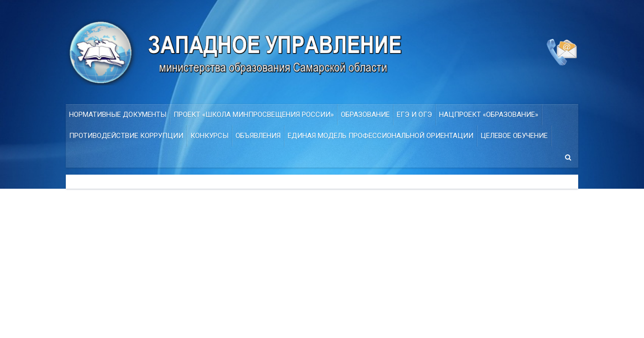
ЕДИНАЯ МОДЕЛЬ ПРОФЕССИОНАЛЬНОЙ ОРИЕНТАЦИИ (381, 136)
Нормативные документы (118, 115)
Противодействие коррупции (126, 136)
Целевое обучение (514, 136)
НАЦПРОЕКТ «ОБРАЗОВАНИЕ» (489, 115)
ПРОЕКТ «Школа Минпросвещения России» (254, 115)
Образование (365, 115)
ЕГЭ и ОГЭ (414, 115)
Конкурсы (209, 136)
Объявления (258, 136)
